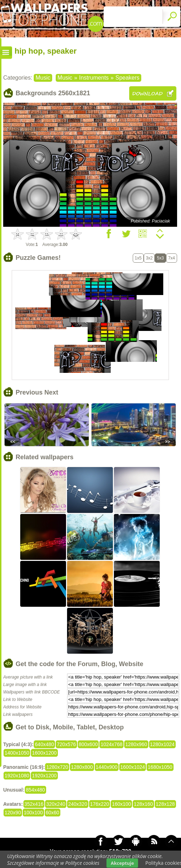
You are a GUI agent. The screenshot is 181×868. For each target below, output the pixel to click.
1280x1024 (162, 744)
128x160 (143, 804)
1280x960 (136, 744)
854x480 (35, 790)
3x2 (149, 258)
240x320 (78, 804)
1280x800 (82, 767)
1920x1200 (44, 776)
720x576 (66, 744)
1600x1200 (44, 753)
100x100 (33, 813)
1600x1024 (133, 767)
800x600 (88, 744)
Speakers (127, 78)
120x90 (13, 813)
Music (43, 78)
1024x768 (111, 744)
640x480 (44, 744)
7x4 (172, 258)
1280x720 (57, 767)
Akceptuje (122, 863)
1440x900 (107, 767)
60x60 (53, 813)
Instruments (94, 78)
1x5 (138, 258)
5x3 (160, 258)
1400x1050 (17, 753)
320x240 (56, 804)
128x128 (165, 804)
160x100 (121, 804)
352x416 (34, 804)
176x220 (100, 804)
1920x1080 (17, 776)
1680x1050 (160, 767)
